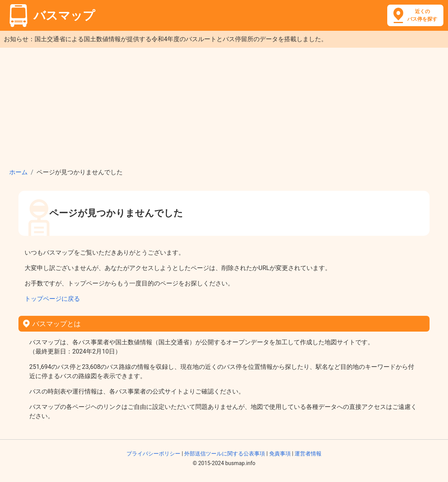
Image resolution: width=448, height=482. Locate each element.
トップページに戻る (52, 299)
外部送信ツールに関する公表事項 (225, 454)
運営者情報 (308, 454)
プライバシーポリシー (153, 454)
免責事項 (280, 454)
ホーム (18, 172)
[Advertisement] (224, 105)
